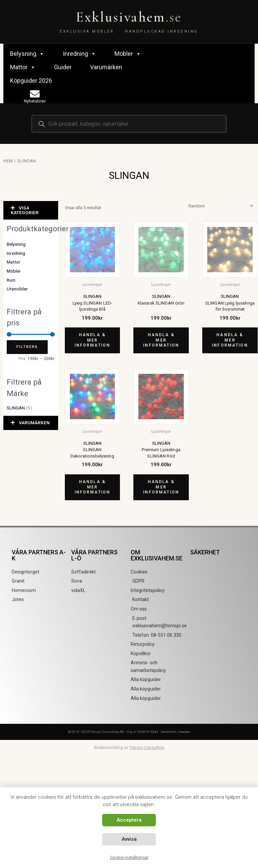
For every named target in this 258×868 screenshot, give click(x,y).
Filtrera (27, 347)
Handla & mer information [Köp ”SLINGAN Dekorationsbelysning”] (93, 487)
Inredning (79, 54)
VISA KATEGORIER (25, 210)
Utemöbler (17, 289)
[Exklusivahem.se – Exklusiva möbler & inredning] (129, 22)
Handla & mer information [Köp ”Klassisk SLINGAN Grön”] (161, 340)
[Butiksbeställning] (220, 206)
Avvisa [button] (129, 839)
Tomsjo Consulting (147, 748)
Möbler (128, 54)
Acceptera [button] (129, 820)
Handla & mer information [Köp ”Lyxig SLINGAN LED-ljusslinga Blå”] (93, 340)
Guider (63, 67)
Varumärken (106, 67)
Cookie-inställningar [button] (129, 857)
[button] (31, 210)
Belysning (27, 54)
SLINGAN (16, 408)
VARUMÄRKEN (34, 423)
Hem (8, 161)
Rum (11, 280)
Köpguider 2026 (31, 81)
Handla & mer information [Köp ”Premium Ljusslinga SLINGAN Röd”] (161, 487)
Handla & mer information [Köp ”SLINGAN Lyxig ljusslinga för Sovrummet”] (230, 340)
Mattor (23, 67)
